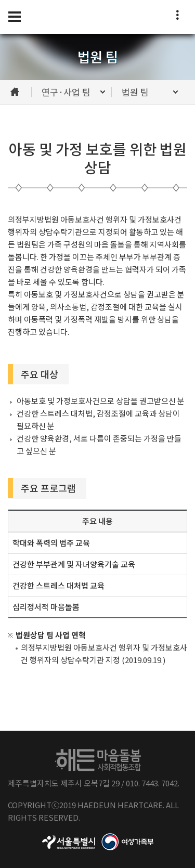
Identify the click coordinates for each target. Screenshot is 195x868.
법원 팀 (135, 92)
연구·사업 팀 (66, 92)
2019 (68, 805)
